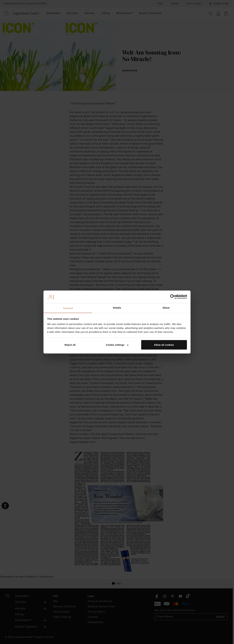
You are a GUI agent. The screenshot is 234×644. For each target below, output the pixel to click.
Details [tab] (117, 308)
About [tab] (166, 308)
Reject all (70, 345)
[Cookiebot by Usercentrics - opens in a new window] (173, 297)
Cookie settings (117, 345)
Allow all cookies (164, 345)
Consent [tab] (68, 308)
